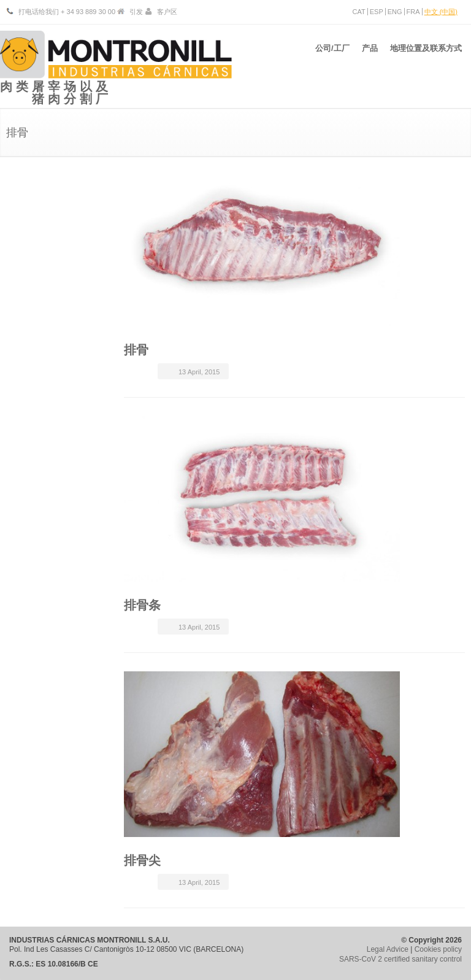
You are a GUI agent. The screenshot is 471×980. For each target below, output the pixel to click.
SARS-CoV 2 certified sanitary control (400, 959)
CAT (359, 12)
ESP (377, 12)
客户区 (167, 12)
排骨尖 (142, 860)
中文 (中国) (441, 12)
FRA (413, 12)
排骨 (136, 350)
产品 (367, 54)
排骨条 (142, 605)
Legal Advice (388, 949)
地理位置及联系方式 (426, 54)
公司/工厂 (326, 54)
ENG (395, 12)
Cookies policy (438, 949)
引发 (136, 12)
